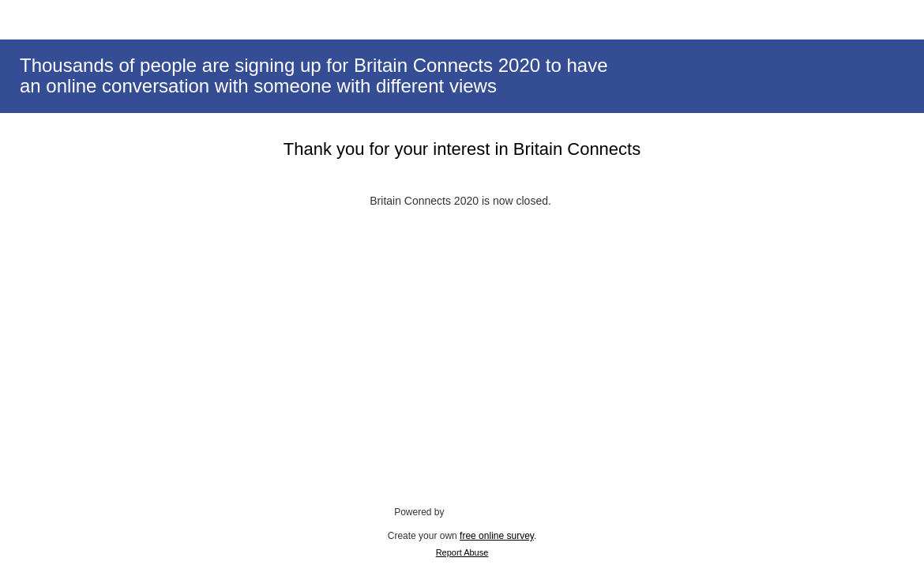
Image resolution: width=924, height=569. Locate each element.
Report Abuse (462, 552)
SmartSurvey (490, 511)
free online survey (497, 536)
